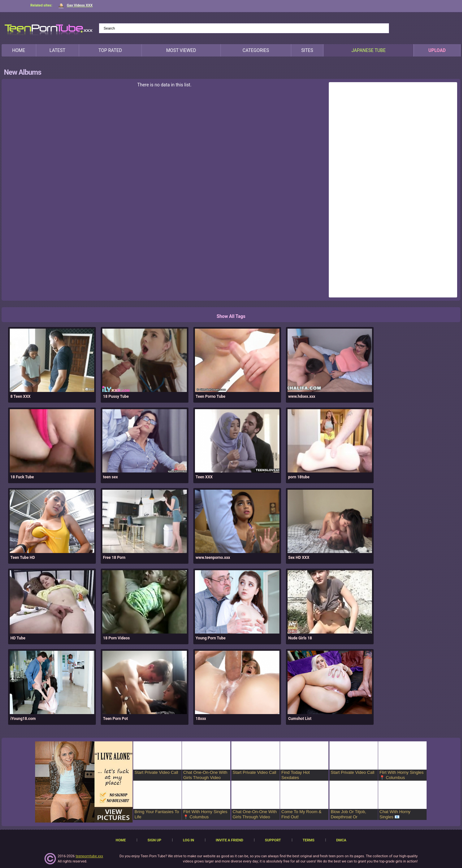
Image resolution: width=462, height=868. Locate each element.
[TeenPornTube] (49, 29)
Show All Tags (231, 316)
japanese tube (369, 50)
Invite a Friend (230, 840)
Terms (308, 840)
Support (273, 840)
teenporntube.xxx (90, 856)
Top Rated (110, 50)
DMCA (341, 840)
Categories (256, 50)
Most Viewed (181, 50)
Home (19, 50)
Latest (57, 50)
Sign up (154, 840)
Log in (188, 840)
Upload (437, 50)
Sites (307, 50)
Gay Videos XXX (76, 5)
